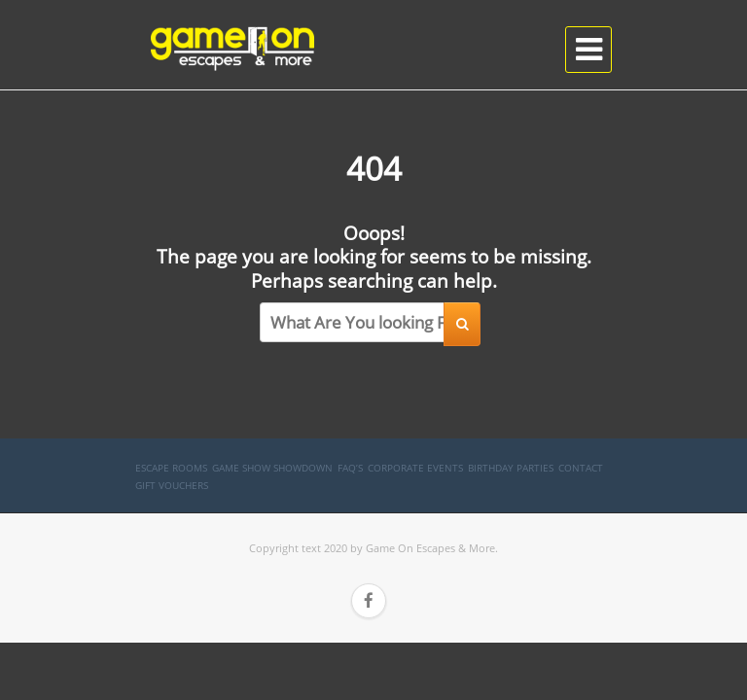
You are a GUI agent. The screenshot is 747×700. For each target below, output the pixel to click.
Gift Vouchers (172, 485)
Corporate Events (415, 468)
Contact (581, 468)
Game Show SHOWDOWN (272, 468)
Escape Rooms (171, 468)
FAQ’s (350, 468)
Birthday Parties (511, 468)
